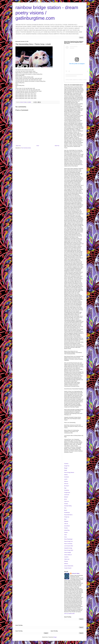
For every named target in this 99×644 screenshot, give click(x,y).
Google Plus (67, 466)
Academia (66, 557)
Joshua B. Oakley (76, 573)
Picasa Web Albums (68, 515)
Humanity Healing (68, 506)
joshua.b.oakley (78, 80)
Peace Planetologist (68, 539)
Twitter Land (67, 559)
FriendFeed (67, 490)
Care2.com (66, 501)
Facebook (66, 464)
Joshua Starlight (68, 552)
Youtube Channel (68, 568)
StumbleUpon (67, 513)
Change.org (67, 517)
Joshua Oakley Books (69, 566)
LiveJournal (67, 495)
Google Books (67, 493)
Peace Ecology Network (69, 472)
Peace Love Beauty (68, 544)
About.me (66, 484)
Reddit (66, 470)
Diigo (65, 488)
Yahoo (66, 535)
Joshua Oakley (69, 80)
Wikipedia (66, 521)
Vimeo (66, 537)
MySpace (66, 497)
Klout (65, 519)
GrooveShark (67, 526)
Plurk (65, 508)
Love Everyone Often (69, 546)
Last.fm (66, 479)
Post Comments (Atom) (26, 148)
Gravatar (66, 504)
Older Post (57, 146)
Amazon (66, 533)
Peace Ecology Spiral (69, 550)
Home (38, 146)
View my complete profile (69, 614)
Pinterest (66, 561)
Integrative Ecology (68, 548)
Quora (65, 499)
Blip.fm (66, 510)
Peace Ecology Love (68, 541)
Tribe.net (66, 524)
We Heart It (67, 486)
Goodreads (66, 477)
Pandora (66, 528)
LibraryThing (67, 530)
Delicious (66, 481)
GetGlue (66, 475)
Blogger (66, 468)
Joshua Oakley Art (68, 555)
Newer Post (18, 146)
